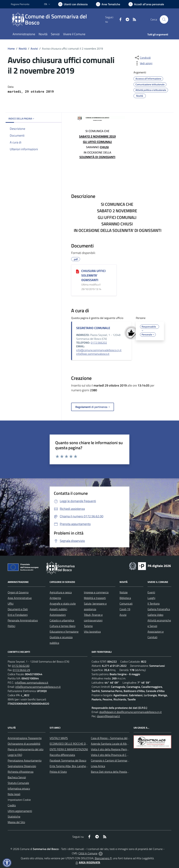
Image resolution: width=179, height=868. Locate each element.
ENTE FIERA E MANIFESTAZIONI (69, 749)
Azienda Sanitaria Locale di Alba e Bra (113, 744)
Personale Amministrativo (23, 620)
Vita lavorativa (92, 632)
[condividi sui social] (142, 58)
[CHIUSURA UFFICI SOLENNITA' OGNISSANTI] (78, 271)
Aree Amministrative (20, 598)
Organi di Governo (18, 592)
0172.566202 (99, 343)
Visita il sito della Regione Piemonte (112, 749)
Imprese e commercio (96, 592)
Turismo (88, 626)
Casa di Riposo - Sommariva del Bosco (113, 738)
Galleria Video (155, 615)
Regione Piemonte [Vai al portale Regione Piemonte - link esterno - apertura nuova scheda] (20, 4)
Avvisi (34, 49)
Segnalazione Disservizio (22, 766)
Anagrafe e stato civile (63, 604)
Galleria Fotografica (159, 609)
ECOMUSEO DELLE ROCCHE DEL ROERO (74, 744)
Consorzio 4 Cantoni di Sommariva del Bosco (117, 760)
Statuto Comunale (18, 783)
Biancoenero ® (103, 858)
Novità (23, 49)
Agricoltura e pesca (61, 592)
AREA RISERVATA (87, 862)
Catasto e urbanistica (62, 620)
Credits (12, 805)
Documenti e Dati (18, 609)
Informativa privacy (19, 788)
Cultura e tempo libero (62, 626)
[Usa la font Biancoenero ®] (73, 4)
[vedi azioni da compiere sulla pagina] (143, 63)
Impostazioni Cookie (19, 800)
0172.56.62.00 (21, 666)
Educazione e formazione (64, 632)
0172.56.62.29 (21, 670)
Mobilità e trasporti (95, 598)
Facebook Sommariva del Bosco (68, 760)
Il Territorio (154, 604)
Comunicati (126, 604)
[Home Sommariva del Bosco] (58, 19)
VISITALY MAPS (59, 738)
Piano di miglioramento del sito (26, 749)
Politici (11, 626)
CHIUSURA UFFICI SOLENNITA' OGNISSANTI (93, 275)
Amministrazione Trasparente (25, 738)
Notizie (124, 592)
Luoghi (151, 598)
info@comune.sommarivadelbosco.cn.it (99, 350)
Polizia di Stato (58, 772)
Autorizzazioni (58, 615)
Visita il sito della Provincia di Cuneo (112, 755)
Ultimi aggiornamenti (20, 811)
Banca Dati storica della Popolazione (112, 772)
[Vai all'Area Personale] (146, 4)
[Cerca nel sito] (164, 19)
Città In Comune (88, 853)
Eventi (151, 592)
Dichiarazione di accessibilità (24, 744)
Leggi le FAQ (15, 755)
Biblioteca (125, 598)
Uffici (11, 604)
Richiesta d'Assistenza (21, 772)
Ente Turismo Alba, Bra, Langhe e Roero (73, 766)
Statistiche (14, 817)
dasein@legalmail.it (108, 716)
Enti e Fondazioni (18, 615)
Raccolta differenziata (62, 755)
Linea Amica (98, 766)
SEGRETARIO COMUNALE (93, 328)
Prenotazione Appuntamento (25, 760)
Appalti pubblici (58, 609)
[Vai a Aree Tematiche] (108, 4)
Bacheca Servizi (17, 777)
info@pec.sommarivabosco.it (93, 354)
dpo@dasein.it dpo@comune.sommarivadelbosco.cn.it (130, 712)
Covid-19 (125, 609)
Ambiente (55, 598)
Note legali (14, 794)
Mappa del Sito (16, 822)
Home (11, 49)
